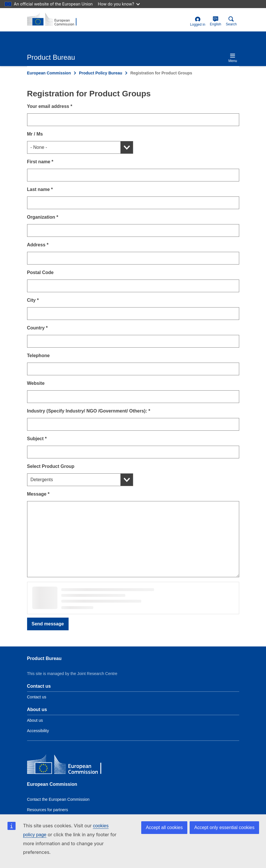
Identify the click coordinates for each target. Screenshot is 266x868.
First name (40, 162)
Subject (37, 439)
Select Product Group (51, 466)
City (33, 300)
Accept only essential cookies (224, 827)
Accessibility (38, 731)
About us (35, 720)
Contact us (37, 697)
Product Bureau (44, 658)
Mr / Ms (35, 134)
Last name (40, 189)
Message (38, 494)
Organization (43, 217)
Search (231, 21)
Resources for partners (48, 810)
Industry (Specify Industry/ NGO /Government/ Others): (89, 411)
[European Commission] (69, 766)
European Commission (49, 73)
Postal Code (40, 272)
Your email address (50, 106)
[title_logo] (55, 20)
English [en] (215, 21)
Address (38, 245)
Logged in (198, 21)
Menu (233, 58)
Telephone (38, 356)
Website (36, 383)
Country (37, 328)
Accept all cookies (164, 827)
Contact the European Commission (58, 799)
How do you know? (119, 4)
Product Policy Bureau (101, 73)
